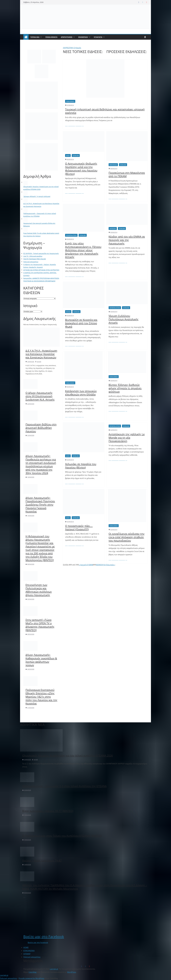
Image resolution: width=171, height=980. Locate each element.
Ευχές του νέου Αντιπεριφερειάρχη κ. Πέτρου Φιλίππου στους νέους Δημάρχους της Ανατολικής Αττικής (83, 250)
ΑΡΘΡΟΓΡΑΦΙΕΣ (67, 37)
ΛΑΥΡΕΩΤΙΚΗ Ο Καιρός (72, 48)
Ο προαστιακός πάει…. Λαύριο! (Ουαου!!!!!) (79, 528)
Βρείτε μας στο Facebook (44, 937)
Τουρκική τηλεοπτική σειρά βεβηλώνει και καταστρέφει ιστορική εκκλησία (105, 111)
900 (97, 565)
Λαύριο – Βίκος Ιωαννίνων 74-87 (42, 860)
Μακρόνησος (113, 165)
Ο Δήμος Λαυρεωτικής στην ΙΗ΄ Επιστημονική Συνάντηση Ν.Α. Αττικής (40, 396)
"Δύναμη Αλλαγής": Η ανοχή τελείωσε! (37, 196)
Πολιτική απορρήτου (31, 262)
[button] (41, 37)
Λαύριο (68, 155)
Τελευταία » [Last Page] (110, 565)
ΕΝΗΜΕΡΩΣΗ (83, 37)
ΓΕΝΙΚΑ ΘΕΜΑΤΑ (51, 37)
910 (103, 565)
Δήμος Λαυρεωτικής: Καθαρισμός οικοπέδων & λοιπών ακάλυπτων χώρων (41, 660)
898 (91, 565)
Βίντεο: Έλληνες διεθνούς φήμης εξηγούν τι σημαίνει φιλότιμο (125, 388)
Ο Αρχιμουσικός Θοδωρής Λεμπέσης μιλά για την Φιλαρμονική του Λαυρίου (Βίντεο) (81, 169)
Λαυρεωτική (113, 228)
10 (89, 565)
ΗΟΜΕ (26, 947)
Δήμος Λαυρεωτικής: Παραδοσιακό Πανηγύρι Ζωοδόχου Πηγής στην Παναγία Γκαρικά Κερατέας (40, 505)
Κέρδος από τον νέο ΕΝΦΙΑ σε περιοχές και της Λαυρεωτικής (127, 240)
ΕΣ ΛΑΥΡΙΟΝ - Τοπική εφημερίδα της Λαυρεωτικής (41, 253)
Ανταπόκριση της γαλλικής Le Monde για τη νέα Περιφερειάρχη (127, 438)
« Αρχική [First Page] (82, 565)
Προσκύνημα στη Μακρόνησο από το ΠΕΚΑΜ (127, 174)
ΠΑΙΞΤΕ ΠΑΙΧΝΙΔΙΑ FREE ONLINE (35, 259)
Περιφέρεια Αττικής (71, 235)
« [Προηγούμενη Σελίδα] (86, 565)
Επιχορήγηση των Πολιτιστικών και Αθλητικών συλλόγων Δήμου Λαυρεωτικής (39, 590)
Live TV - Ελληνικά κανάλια (33, 256)
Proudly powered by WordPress (31, 978)
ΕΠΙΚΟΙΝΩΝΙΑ (29, 951)
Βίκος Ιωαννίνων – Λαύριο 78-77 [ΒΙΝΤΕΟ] (48, 811)
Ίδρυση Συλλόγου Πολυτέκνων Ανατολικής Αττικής (124, 319)
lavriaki (39, 362)
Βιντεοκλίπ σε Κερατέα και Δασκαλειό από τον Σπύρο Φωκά (81, 323)
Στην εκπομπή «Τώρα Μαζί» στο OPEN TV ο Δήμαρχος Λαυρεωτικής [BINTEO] (40, 625)
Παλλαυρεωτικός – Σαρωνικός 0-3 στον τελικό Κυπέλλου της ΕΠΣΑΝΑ (64, 786)
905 (100, 565)
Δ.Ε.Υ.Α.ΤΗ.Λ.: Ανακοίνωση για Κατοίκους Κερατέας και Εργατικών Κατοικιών (41, 354)
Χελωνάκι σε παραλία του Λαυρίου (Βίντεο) (81, 466)
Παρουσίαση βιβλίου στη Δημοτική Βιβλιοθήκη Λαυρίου (41, 428)
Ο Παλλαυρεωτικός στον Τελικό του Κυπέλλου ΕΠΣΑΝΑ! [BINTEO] (62, 836)
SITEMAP (27, 954)
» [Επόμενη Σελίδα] (105, 565)
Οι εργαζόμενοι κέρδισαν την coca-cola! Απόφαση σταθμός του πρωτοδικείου (127, 537)
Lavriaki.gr (4, 975)
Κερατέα (68, 312)
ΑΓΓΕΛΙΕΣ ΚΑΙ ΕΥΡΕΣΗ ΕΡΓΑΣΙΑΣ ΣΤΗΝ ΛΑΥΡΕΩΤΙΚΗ (41, 270)
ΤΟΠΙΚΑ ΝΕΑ (35, 37)
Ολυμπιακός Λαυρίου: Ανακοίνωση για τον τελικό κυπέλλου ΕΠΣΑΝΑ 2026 (68, 755)
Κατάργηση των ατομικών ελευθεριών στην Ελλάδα (81, 393)
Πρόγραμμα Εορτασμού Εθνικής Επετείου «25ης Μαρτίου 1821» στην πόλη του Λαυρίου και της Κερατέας (41, 697)
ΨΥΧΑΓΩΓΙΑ (98, 37)
